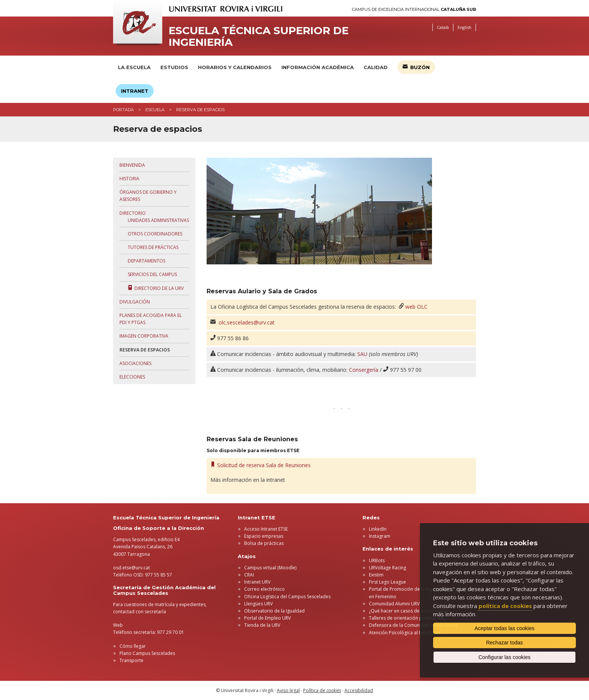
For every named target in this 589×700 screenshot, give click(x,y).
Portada (123, 110)
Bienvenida (132, 165)
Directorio (133, 213)
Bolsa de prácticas (264, 543)
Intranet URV (257, 582)
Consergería (364, 370)
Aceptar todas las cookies (504, 628)
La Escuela (134, 67)
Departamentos (145, 261)
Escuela (155, 110)
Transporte (131, 660)
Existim (376, 575)
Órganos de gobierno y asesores (148, 196)
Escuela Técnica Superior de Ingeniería (259, 36)
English (464, 27)
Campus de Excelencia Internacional (414, 10)
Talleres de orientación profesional (406, 618)
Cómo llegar (133, 646)
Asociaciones (135, 363)
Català (443, 27)
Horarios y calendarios (235, 67)
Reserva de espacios (145, 350)
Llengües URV (258, 604)
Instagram (380, 536)
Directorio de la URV (155, 288)
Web (118, 625)
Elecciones (132, 377)
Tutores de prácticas (152, 247)
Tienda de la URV (262, 625)
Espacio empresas (264, 536)
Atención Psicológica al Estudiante (405, 633)
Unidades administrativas (157, 220)
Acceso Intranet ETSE (266, 529)
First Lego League (387, 582)
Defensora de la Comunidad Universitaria (413, 625)
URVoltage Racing (387, 568)
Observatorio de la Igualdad (274, 611)
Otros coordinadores (154, 234)
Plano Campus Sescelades (147, 653)
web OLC (416, 307)
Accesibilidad (359, 690)
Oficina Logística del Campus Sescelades (287, 597)
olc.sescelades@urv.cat (247, 322)
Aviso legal (288, 690)
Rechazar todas (504, 643)
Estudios (174, 67)
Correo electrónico (264, 589)
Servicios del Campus (151, 274)
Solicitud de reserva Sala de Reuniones (261, 465)
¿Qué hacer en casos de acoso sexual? (410, 611)
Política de (322, 690)
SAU (362, 354)
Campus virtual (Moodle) (270, 568)
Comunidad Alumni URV (394, 604)
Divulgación (135, 302)
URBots (377, 560)
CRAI (249, 575)
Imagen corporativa (144, 336)
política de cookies (505, 606)
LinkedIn (378, 529)
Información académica (318, 67)
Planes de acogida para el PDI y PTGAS (151, 319)
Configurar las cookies (505, 657)
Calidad (376, 67)
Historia (129, 179)
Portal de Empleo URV (267, 618)
